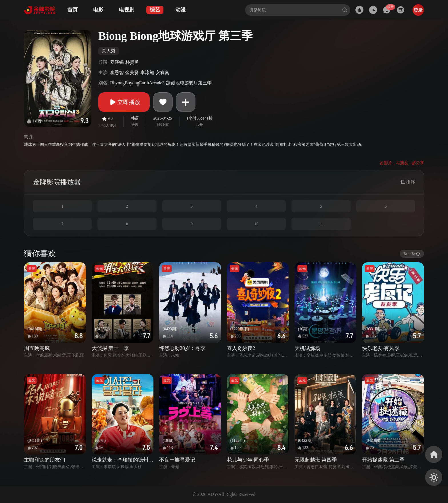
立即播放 (124, 102)
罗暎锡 (117, 62)
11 (321, 224)
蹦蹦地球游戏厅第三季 (189, 83)
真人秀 (109, 51)
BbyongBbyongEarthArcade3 (137, 83)
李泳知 (147, 72)
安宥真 (162, 72)
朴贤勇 (132, 62)
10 (256, 224)
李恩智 (117, 72)
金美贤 (132, 72)
